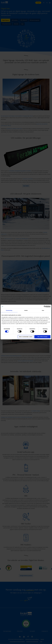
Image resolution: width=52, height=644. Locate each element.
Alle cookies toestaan (42, 337)
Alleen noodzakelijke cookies (26, 337)
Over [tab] (43, 310)
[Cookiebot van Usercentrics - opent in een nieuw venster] (45, 307)
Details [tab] (26, 310)
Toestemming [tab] (9, 310)
